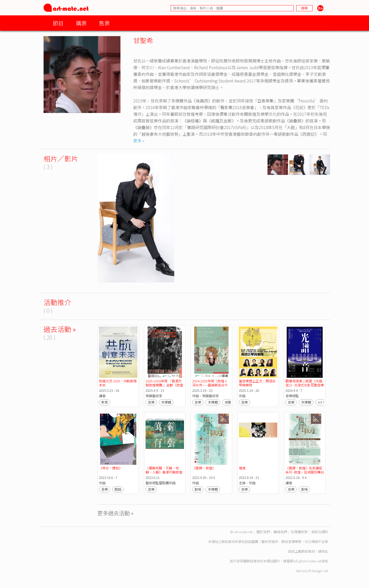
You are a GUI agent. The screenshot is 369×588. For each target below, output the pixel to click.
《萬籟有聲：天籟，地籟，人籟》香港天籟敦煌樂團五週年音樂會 (164, 472)
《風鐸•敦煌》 (204, 468)
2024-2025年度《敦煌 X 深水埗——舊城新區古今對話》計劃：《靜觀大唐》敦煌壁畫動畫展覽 (211, 387)
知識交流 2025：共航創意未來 (118, 383)
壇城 (242, 468)
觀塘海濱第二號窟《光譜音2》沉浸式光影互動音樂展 (305, 385)
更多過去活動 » (115, 513)
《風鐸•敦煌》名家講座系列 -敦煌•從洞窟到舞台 (305, 470)
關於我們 (263, 532)
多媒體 (166, 402)
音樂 (151, 402)
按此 (325, 551)
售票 (104, 23)
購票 (81, 23)
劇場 (198, 489)
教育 (105, 402)
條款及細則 (320, 532)
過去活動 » (60, 329)
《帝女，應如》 (111, 468)
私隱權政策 (299, 532)
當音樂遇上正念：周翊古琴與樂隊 (257, 383)
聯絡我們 (280, 532)
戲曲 (118, 489)
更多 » (139, 141)
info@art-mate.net (307, 561)
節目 (58, 23)
